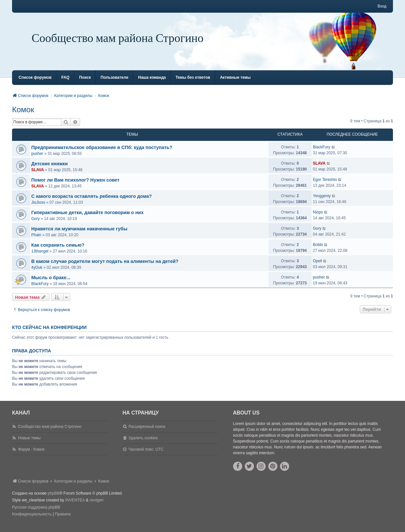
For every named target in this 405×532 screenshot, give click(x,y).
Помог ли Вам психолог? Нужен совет (75, 186)
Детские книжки (49, 170)
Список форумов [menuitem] (35, 83)
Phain (36, 241)
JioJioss (38, 208)
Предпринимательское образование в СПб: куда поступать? (102, 153)
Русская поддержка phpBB (36, 513)
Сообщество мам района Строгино (118, 38)
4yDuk (37, 273)
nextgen (97, 506)
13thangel (40, 257)
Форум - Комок (31, 455)
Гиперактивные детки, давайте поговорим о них (87, 218)
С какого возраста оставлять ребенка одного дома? (91, 202)
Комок (23, 115)
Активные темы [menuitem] (235, 83)
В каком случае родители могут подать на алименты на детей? (105, 267)
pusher (37, 159)
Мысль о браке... (51, 283)
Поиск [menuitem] (85, 83)
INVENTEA (75, 506)
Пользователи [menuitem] (114, 83)
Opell (317, 267)
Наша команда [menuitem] (152, 83)
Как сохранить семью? (58, 251)
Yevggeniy (322, 202)
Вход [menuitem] (382, 6)
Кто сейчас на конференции (49, 333)
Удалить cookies (143, 444)
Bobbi (318, 251)
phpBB (54, 499)
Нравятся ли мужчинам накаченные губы (79, 235)
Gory (35, 225)
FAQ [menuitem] (65, 83)
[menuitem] (32, 520)
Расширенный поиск (147, 432)
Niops (318, 218)
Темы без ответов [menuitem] (193, 83)
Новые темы (29, 444)
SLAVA (38, 176)
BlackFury (321, 153)
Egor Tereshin (325, 185)
